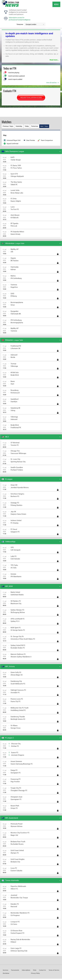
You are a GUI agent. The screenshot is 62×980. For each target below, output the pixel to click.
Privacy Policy (35, 975)
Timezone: (20, 24)
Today (31, 127)
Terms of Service (54, 971)
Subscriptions (26, 971)
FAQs (35, 971)
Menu (56, 4)
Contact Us (42, 971)
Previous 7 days (9, 127)
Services (6, 971)
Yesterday (22, 127)
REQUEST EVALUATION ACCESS (31, 98)
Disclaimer (6, 975)
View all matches (52, 83)
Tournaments (15, 971)
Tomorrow (41, 127)
